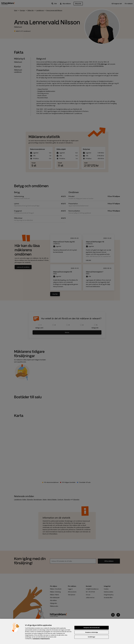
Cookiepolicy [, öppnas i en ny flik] (36, 640)
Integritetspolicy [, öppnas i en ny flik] (45, 640)
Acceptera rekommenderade (92, 629)
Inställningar (92, 638)
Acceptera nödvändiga (92, 633)
